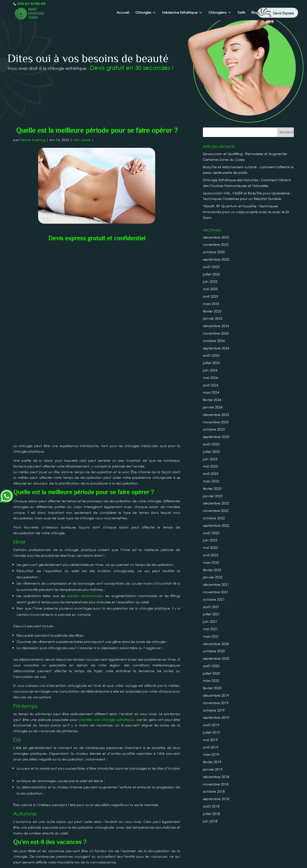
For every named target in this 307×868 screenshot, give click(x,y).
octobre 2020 (214, 651)
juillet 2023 (211, 452)
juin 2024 (210, 370)
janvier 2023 (213, 496)
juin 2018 (210, 821)
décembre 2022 (216, 503)
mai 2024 (210, 378)
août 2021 (211, 607)
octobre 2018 (214, 791)
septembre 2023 (216, 437)
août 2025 (211, 267)
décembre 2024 (216, 326)
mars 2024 (211, 392)
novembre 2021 (216, 592)
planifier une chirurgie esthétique (107, 526)
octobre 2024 (214, 341)
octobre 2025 (214, 252)
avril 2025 (211, 296)
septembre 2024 (216, 348)
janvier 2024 (213, 407)
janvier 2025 (213, 318)
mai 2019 (210, 740)
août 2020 (211, 666)
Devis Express (283, 13)
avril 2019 (211, 747)
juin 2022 (210, 540)
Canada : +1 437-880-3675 (153, 846)
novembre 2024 (216, 333)
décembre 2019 (216, 695)
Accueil (123, 13)
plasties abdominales (85, 402)
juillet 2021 (211, 614)
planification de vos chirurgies (58, 686)
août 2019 (211, 725)
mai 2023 (210, 466)
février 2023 (212, 488)
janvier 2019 (213, 769)
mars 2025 (211, 304)
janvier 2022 (213, 577)
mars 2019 (211, 754)
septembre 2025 (216, 259)
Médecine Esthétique (180, 13)
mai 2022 (210, 548)
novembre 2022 (216, 511)
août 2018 (211, 806)
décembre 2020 (216, 644)
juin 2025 (210, 281)
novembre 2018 (216, 784)
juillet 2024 (211, 363)
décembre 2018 (216, 777)
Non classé (82, 140)
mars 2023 (211, 481)
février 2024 (212, 400)
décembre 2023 (216, 415)
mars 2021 (211, 636)
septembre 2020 (216, 658)
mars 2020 (211, 680)
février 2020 (212, 688)
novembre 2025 (216, 244)
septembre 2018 (216, 799)
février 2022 (212, 570)
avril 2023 (211, 474)
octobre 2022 (214, 518)
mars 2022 (211, 562)
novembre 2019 (216, 703)
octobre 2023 (214, 429)
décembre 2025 (216, 237)
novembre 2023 (216, 422)
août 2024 (211, 355)
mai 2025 (210, 289)
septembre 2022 (216, 525)
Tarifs (241, 13)
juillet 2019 (211, 732)
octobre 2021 (214, 599)
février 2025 (212, 311)
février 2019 (212, 762)
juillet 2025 (211, 274)
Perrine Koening (33, 140)
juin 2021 (210, 621)
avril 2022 (211, 555)
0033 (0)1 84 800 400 (31, 4)
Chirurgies (143, 13)
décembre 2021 (216, 584)
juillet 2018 (211, 814)
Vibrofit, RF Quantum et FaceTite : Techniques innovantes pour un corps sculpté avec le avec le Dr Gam (246, 212)
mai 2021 (210, 629)
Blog (255, 13)
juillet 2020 (211, 673)
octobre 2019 (214, 710)
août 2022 (211, 533)
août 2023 (211, 444)
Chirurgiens (217, 13)
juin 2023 (210, 459)
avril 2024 (211, 385)
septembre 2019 (216, 717)
